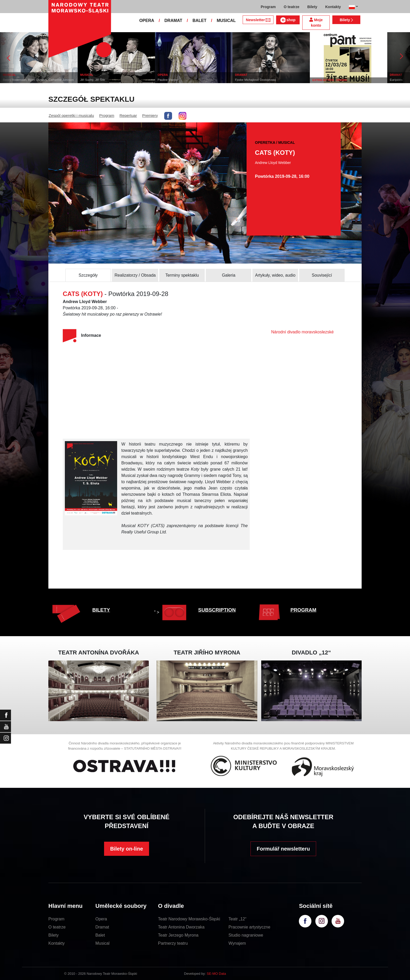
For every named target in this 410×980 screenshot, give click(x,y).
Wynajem (237, 943)
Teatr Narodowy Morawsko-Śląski (189, 919)
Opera (101, 919)
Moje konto (316, 23)
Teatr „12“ (237, 919)
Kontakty (56, 943)
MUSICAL (226, 21)
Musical (102, 943)
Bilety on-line (127, 849)
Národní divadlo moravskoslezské (302, 332)
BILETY (101, 610)
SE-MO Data (217, 974)
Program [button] (268, 7)
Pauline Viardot (179, 80)
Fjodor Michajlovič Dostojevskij (267, 80)
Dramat (102, 927)
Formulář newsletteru (283, 849)
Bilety (346, 20)
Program (107, 115)
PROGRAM (303, 610)
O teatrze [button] (292, 7)
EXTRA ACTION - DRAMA (341, 80)
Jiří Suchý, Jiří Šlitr (104, 80)
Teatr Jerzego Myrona (178, 935)
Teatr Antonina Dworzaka (181, 927)
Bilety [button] (312, 7)
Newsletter (258, 20)
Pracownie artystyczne (249, 927)
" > (171, 612)
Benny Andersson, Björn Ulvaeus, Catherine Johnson (49, 80)
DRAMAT (173, 21)
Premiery (150, 115)
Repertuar (128, 115)
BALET (199, 21)
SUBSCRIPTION (217, 610)
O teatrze (57, 927)
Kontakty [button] (333, 7)
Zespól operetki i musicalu (71, 115)
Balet (100, 935)
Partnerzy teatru (173, 943)
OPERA (147, 21)
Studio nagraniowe (246, 935)
